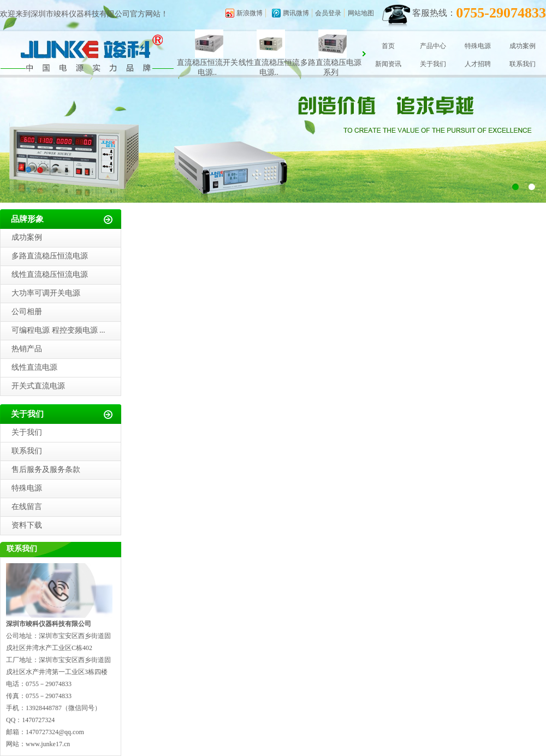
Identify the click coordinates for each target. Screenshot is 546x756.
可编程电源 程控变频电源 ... (58, 330)
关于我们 (433, 64)
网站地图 (361, 13)
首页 (388, 46)
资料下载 (27, 525)
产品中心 (433, 46)
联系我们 (523, 64)
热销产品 (27, 349)
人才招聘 (478, 64)
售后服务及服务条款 (46, 469)
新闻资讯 (388, 64)
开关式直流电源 (38, 386)
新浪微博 (250, 13)
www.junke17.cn (48, 744)
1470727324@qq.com (55, 732)
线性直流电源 (34, 367)
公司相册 (27, 312)
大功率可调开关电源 (46, 293)
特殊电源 (478, 46)
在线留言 (27, 507)
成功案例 (523, 46)
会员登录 (328, 13)
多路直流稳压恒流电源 (50, 256)
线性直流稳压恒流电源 (50, 274)
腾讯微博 (296, 13)
